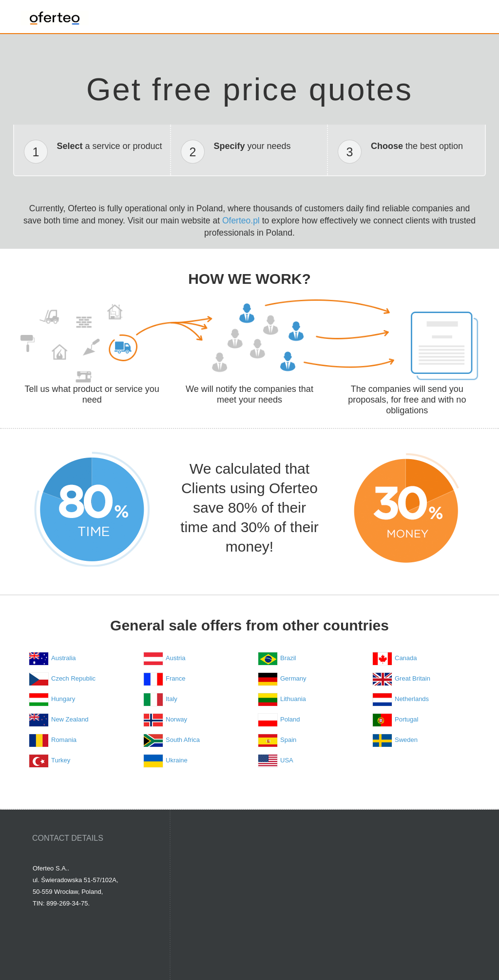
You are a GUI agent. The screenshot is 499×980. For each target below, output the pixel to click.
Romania (64, 740)
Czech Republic (73, 678)
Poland (290, 719)
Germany (293, 678)
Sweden (406, 740)
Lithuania (293, 699)
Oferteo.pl (241, 221)
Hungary (63, 699)
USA (287, 760)
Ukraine (177, 760)
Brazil (288, 658)
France (175, 678)
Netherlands (412, 699)
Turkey (61, 760)
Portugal (406, 719)
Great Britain (413, 678)
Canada (406, 658)
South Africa (183, 740)
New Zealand (70, 719)
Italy (172, 699)
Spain (288, 740)
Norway (176, 719)
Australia (64, 658)
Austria (175, 658)
